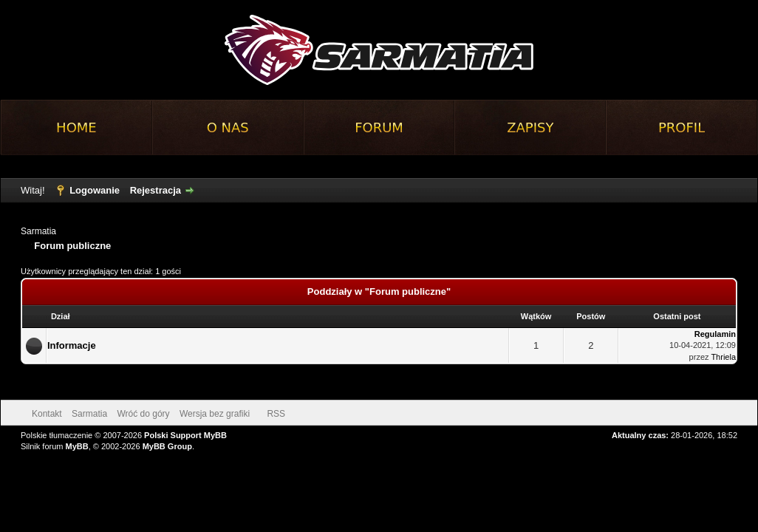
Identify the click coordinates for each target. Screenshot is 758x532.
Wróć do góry (143, 414)
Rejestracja (156, 190)
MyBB (77, 446)
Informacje (72, 345)
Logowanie (95, 190)
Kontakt (47, 414)
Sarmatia (38, 231)
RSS (276, 414)
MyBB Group (167, 446)
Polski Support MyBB (185, 435)
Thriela (723, 357)
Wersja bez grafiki (215, 414)
